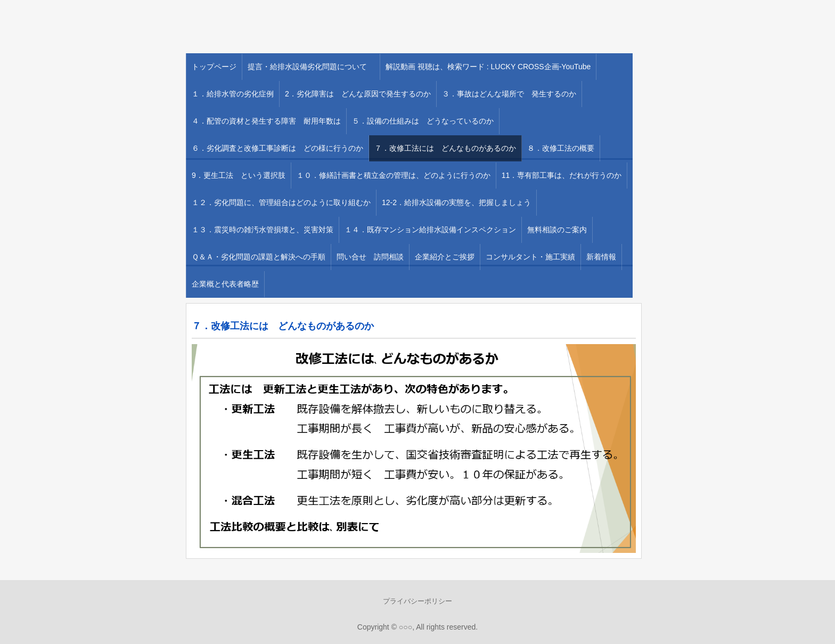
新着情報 (601, 257)
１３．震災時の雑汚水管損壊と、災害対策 (263, 230)
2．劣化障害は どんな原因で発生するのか (358, 94)
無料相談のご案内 (557, 230)
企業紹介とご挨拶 (445, 257)
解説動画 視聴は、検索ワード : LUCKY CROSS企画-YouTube (488, 67)
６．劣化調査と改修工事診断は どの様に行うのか (277, 148)
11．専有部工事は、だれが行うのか (562, 175)
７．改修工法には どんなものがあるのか (445, 148)
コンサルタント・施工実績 (530, 257)
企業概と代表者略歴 (225, 284)
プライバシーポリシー (418, 601)
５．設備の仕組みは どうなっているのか (423, 121)
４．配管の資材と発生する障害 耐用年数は (266, 121)
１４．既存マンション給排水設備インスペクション (430, 230)
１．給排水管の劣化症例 (233, 94)
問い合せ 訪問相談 (370, 257)
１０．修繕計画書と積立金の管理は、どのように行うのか (394, 175)
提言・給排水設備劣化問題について (311, 67)
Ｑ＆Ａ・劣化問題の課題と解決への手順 (259, 257)
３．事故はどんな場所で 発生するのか (509, 94)
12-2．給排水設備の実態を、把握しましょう (456, 202)
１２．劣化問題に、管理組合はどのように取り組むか (281, 202)
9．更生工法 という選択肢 (239, 175)
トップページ (214, 67)
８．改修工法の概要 (561, 148)
